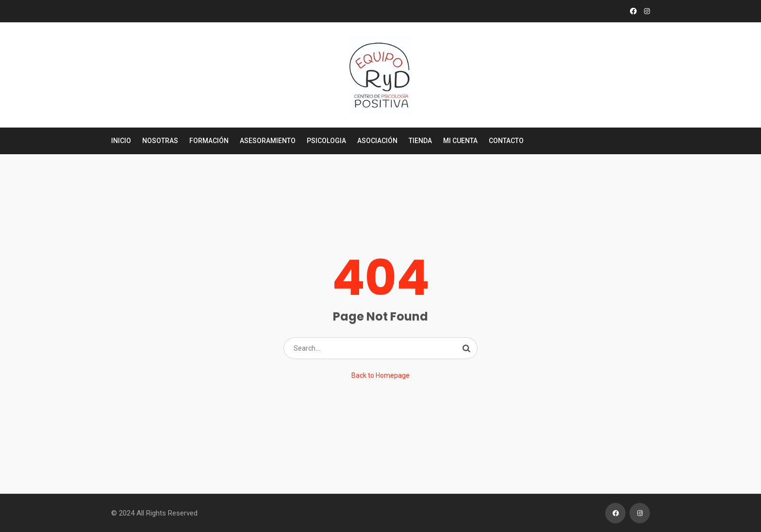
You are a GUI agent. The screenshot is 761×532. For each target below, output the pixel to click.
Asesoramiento (268, 141)
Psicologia (326, 141)
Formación (209, 141)
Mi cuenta (460, 141)
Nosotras (160, 141)
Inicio (121, 141)
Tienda (420, 141)
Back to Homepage (380, 375)
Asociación (377, 141)
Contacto (506, 141)
